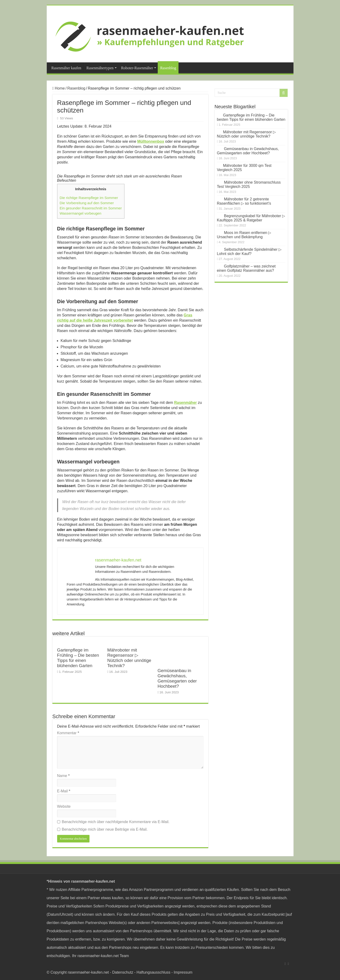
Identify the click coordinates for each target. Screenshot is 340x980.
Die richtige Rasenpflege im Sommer (89, 198)
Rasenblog (168, 68)
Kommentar (68, 733)
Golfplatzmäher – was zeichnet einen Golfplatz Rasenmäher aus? (246, 268)
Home (59, 88)
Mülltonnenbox (151, 141)
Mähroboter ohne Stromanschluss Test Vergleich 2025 (249, 184)
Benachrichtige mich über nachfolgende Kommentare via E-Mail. (116, 822)
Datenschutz (123, 972)
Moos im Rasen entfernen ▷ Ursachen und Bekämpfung (244, 235)
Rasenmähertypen (100, 68)
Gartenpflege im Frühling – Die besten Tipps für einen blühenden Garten (78, 658)
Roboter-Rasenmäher (137, 68)
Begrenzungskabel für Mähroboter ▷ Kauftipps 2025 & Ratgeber (251, 218)
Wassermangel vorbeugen (81, 213)
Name (63, 776)
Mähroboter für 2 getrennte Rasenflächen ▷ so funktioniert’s (244, 201)
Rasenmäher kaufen (66, 68)
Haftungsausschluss (153, 972)
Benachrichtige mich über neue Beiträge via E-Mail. (105, 829)
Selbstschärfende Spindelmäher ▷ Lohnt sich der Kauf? (249, 252)
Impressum (183, 972)
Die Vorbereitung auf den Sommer (87, 203)
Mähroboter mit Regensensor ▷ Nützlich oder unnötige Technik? (129, 658)
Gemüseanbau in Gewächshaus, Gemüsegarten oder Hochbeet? (177, 678)
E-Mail (64, 791)
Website (64, 806)
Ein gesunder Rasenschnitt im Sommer (91, 208)
